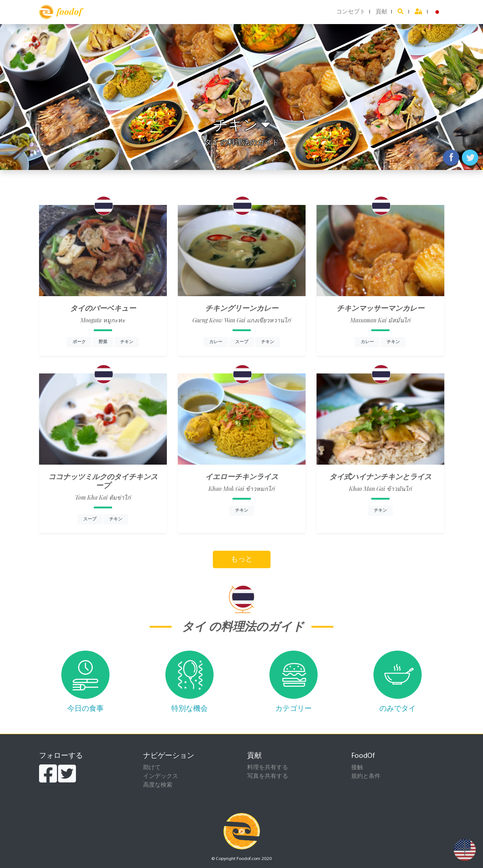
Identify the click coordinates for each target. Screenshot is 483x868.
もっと (242, 559)
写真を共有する (268, 776)
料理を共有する (268, 768)
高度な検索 (158, 785)
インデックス (161, 776)
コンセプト (351, 12)
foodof (60, 12)
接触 (357, 768)
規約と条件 (366, 776)
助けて (152, 768)
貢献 (382, 12)
